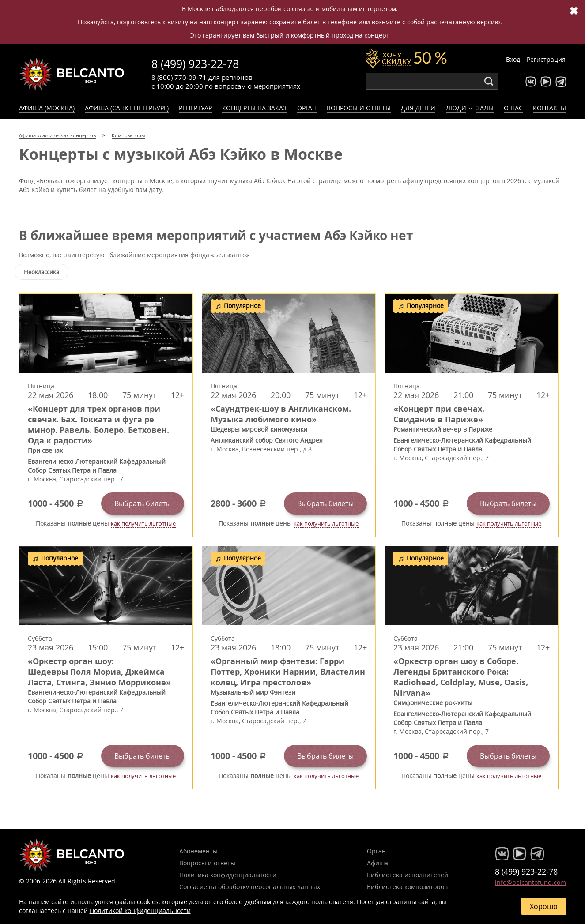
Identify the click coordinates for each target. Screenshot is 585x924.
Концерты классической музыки (72, 74)
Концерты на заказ (254, 108)
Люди (456, 108)
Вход (513, 59)
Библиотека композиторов (407, 887)
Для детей (418, 108)
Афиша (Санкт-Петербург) (127, 108)
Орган (307, 108)
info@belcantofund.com (530, 882)
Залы (485, 108)
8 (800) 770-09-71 (179, 77)
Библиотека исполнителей (408, 875)
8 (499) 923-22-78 (195, 64)
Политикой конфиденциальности (140, 911)
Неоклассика (42, 272)
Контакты (549, 108)
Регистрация (546, 59)
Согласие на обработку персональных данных (250, 887)
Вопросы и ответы (359, 108)
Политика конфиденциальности (228, 875)
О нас (513, 108)
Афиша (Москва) (47, 108)
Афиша (377, 863)
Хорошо (544, 906)
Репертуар (195, 108)
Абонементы (198, 851)
